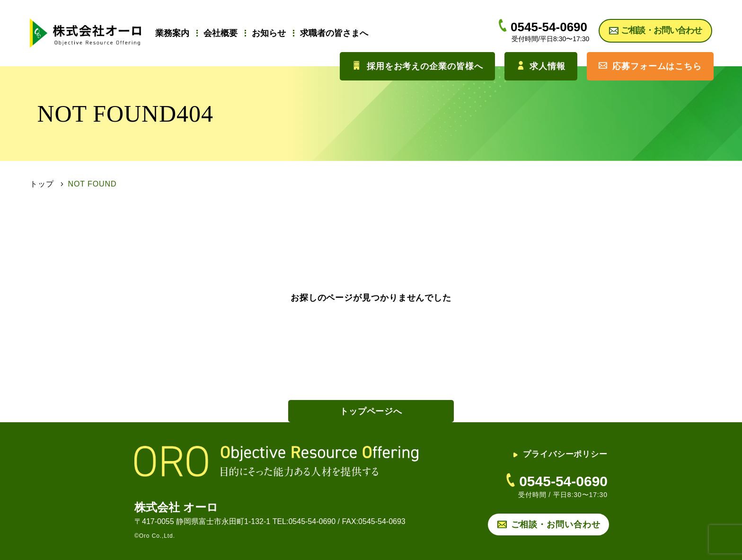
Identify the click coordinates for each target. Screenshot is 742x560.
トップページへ (371, 411)
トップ (42, 184)
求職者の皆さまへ (334, 33)
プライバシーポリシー (560, 454)
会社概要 (221, 33)
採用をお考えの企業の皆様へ (417, 66)
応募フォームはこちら (650, 66)
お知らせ (269, 33)
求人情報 (541, 66)
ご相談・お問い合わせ (556, 524)
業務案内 (172, 33)
